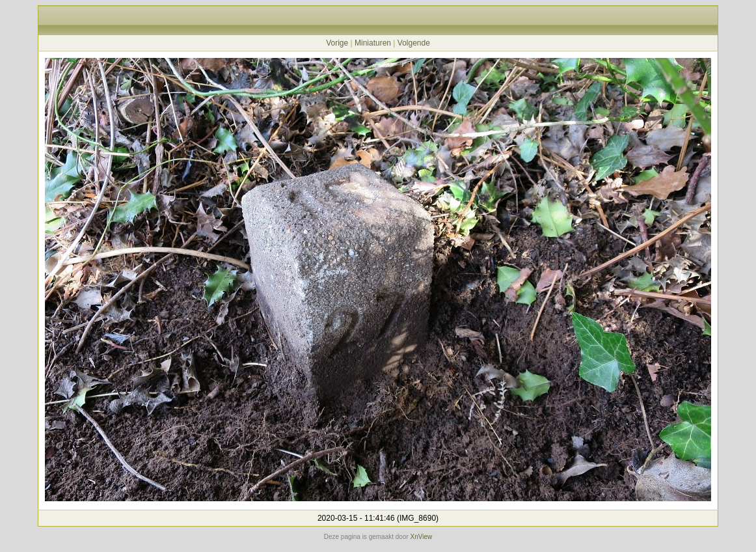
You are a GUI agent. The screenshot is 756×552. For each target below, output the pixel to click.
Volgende (414, 43)
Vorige (337, 43)
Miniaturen (373, 43)
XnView (422, 537)
